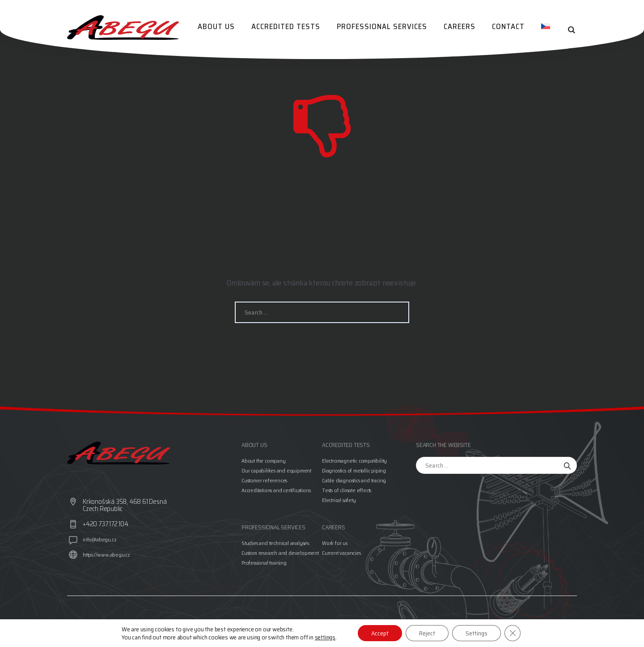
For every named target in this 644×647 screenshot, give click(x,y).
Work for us (335, 543)
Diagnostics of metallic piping (354, 470)
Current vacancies (341, 553)
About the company (264, 461)
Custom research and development (280, 553)
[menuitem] (546, 30)
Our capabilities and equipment (276, 470)
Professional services (387, 30)
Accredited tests (292, 30)
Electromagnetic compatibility (354, 461)
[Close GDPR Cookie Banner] (513, 633)
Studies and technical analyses (275, 543)
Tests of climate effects (347, 490)
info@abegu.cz (100, 539)
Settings (477, 633)
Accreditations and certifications (276, 490)
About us (224, 30)
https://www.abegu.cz (106, 555)
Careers (463, 30)
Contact (510, 30)
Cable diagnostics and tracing (354, 480)
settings (325, 637)
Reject (427, 633)
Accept (380, 633)
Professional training (264, 563)
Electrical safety (339, 500)
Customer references (264, 480)
